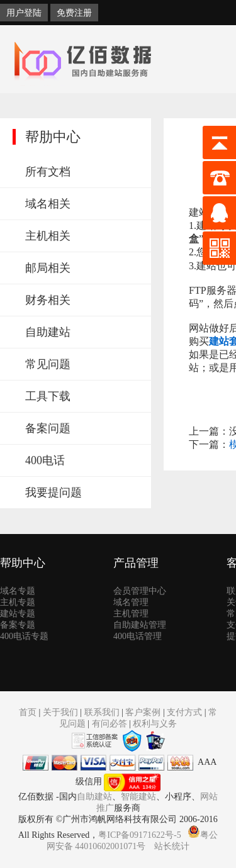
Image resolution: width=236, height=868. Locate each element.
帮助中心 (23, 563)
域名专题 (18, 591)
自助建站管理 (140, 625)
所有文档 (48, 172)
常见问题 (48, 364)
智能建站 (138, 797)
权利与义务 (155, 724)
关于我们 (60, 712)
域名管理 (131, 602)
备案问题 (48, 428)
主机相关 (48, 236)
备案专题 (18, 625)
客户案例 (143, 712)
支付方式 (184, 712)
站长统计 (172, 846)
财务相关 (48, 300)
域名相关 (48, 204)
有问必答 (110, 724)
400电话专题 (24, 636)
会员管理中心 (140, 591)
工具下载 (48, 396)
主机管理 (131, 614)
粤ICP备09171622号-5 (139, 835)
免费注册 (74, 13)
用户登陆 (24, 13)
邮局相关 (48, 268)
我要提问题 (53, 492)
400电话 (45, 460)
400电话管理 (138, 636)
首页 (28, 712)
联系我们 (102, 712)
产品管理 (136, 563)
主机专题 (18, 602)
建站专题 (18, 614)
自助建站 (48, 332)
